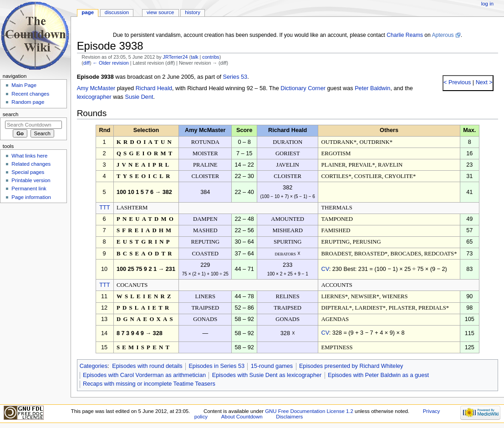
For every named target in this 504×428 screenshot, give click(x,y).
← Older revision (110, 63)
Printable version (31, 180)
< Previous (457, 82)
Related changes (31, 164)
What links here (29, 156)
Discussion (117, 12)
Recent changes (30, 94)
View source (160, 12)
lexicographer (94, 97)
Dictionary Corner (303, 88)
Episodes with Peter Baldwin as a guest (378, 375)
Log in (487, 4)
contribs (211, 57)
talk (195, 57)
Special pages (28, 172)
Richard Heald (154, 88)
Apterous (443, 35)
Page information (31, 197)
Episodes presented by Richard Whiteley (351, 366)
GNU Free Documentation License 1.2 (309, 411)
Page (88, 12)
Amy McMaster (96, 88)
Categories (94, 366)
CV (325, 269)
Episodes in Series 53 (216, 366)
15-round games (272, 366)
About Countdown (242, 417)
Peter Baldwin (372, 88)
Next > (483, 82)
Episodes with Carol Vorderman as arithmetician (144, 375)
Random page (28, 102)
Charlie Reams (405, 35)
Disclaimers (289, 417)
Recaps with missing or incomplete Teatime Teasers (149, 384)
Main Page (24, 85)
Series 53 (235, 77)
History (193, 12)
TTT (104, 208)
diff (87, 63)
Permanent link (29, 189)
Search (11, 114)
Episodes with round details (147, 366)
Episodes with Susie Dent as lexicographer (267, 375)
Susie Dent (139, 97)
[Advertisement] (33, 275)
